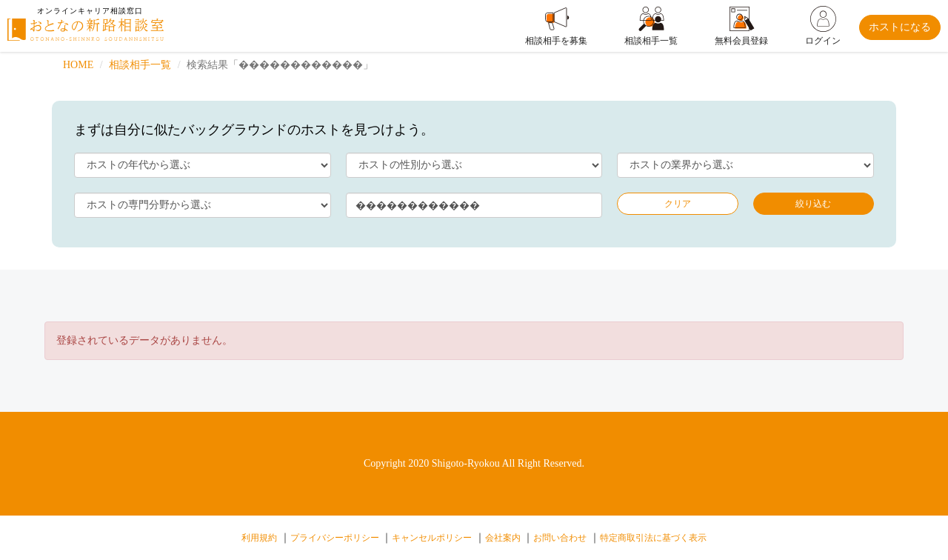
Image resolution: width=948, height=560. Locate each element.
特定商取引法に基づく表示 (653, 538)
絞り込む (813, 204)
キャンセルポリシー (432, 538)
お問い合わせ (560, 538)
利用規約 (259, 538)
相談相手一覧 (140, 65)
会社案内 (503, 538)
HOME (78, 65)
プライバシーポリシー (335, 538)
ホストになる (900, 27)
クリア (678, 204)
